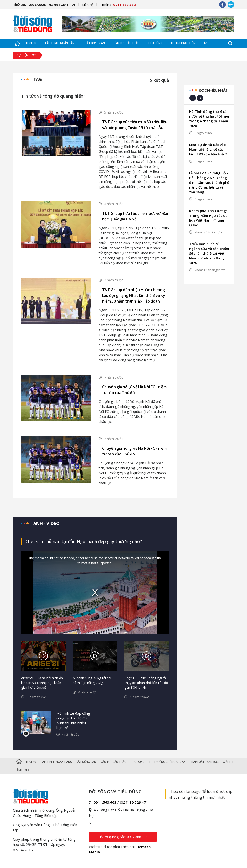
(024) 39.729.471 (134, 802)
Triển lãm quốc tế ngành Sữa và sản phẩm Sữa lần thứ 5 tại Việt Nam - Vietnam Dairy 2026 (209, 253)
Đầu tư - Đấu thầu (126, 43)
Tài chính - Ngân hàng (60, 43)
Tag (38, 79)
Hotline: (118, 5)
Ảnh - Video (25, 770)
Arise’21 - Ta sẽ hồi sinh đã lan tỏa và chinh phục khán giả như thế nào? (42, 683)
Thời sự (31, 43)
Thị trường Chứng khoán (189, 43)
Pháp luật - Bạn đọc (204, 762)
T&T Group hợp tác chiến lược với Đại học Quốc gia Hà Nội (135, 216)
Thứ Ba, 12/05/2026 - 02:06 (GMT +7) (44, 5)
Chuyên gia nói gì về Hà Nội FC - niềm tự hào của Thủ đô (134, 390)
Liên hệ (88, 5)
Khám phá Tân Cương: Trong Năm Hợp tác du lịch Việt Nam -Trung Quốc (208, 218)
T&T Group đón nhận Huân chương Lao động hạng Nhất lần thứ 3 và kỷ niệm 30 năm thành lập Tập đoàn (134, 295)
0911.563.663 (105, 802)
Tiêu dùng (155, 43)
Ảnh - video (46, 523)
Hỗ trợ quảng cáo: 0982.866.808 (123, 837)
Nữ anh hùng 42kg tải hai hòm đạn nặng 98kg (92, 680)
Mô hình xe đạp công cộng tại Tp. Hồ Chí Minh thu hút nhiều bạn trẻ (73, 720)
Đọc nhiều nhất (213, 90)
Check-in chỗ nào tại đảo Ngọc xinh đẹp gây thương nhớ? (84, 541)
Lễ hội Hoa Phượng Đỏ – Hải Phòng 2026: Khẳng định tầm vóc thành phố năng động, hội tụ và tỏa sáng (209, 182)
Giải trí (228, 762)
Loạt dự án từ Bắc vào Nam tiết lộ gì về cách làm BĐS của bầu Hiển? (208, 149)
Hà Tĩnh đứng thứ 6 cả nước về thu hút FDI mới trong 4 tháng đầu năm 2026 (209, 119)
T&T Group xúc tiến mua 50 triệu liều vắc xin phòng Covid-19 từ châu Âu (135, 125)
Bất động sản (95, 43)
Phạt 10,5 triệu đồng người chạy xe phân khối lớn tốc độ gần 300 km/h (146, 683)
